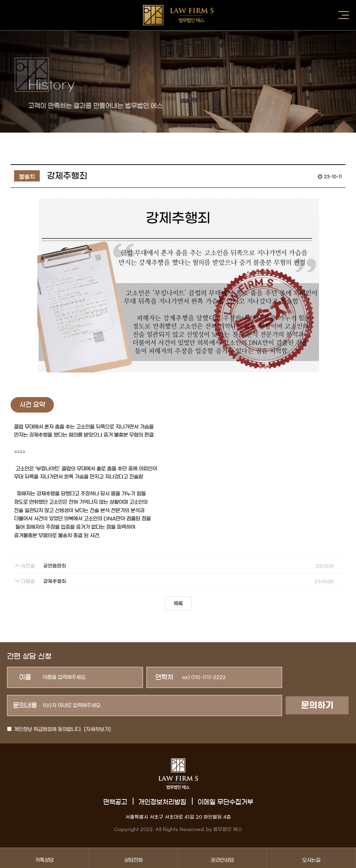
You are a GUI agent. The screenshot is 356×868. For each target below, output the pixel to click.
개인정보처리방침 (162, 802)
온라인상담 (223, 858)
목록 (178, 604)
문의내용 (25, 706)
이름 (25, 677)
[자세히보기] (97, 729)
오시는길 (311, 858)
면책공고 (115, 802)
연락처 (164, 677)
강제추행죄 (55, 582)
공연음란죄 (55, 566)
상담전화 (133, 858)
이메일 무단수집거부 (225, 802)
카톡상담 (44, 858)
